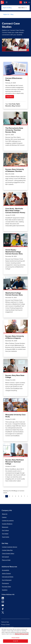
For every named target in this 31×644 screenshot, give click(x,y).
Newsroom (5, 527)
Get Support (5, 557)
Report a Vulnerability (8, 627)
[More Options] (29, 2)
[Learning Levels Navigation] (7, 2)
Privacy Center (6, 625)
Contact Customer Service (10, 547)
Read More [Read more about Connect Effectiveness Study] (10, 97)
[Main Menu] (23, 8)
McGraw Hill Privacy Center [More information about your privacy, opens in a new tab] (22, 634)
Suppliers (5, 590)
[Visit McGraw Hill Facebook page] (3, 609)
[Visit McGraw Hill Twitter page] (3, 612)
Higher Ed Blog (7, 8)
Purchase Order (6, 587)
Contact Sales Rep (7, 550)
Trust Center (6, 537)
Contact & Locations (8, 521)
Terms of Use (5, 622)
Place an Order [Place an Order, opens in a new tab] (6, 560)
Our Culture (5, 530)
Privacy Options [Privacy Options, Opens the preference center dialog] (15, 638)
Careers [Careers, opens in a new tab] (4, 517)
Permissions (5, 583)
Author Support (6, 574)
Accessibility (6, 570)
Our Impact (5, 534)
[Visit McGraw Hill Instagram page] (3, 602)
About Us (5, 514)
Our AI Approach (7, 580)
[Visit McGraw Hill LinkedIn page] (3, 598)
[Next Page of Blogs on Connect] (27, 496)
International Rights (8, 577)
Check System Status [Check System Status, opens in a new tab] (8, 553)
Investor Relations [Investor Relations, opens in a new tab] (7, 524)
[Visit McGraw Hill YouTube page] (3, 605)
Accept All (15, 641)
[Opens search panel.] (21, 2)
